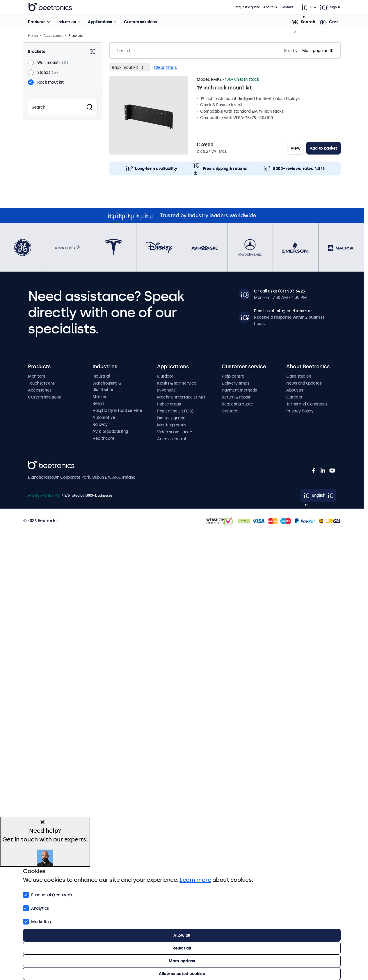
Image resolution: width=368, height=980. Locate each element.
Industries (66, 22)
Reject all (182, 948)
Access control (171, 439)
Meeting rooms (172, 425)
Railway (100, 424)
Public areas (169, 404)
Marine (99, 396)
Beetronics (38, 464)
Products (37, 22)
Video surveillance (175, 432)
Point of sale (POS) (175, 411)
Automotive (104, 417)
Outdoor (165, 376)
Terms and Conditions (307, 404)
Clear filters (165, 67)
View (296, 148)
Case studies (298, 376)
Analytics (36, 908)
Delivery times (235, 383)
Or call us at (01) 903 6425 (279, 291)
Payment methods (239, 390)
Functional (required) (48, 894)
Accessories (40, 390)
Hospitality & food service (117, 410)
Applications (100, 22)
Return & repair (236, 397)
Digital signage (171, 418)
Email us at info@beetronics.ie (283, 311)
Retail (98, 403)
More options (182, 961)
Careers (294, 397)
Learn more (195, 880)
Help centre (233, 376)
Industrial (101, 376)
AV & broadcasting (110, 431)
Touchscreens (41, 383)
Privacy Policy (300, 411)
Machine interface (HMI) (181, 397)
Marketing (37, 921)
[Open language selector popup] (308, 7)
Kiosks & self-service (177, 383)
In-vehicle (166, 390)
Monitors (36, 376)
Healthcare (103, 438)
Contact (287, 7)
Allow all (182, 935)
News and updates (304, 383)
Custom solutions (140, 22)
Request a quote (247, 7)
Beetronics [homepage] (50, 7)
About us (270, 7)
